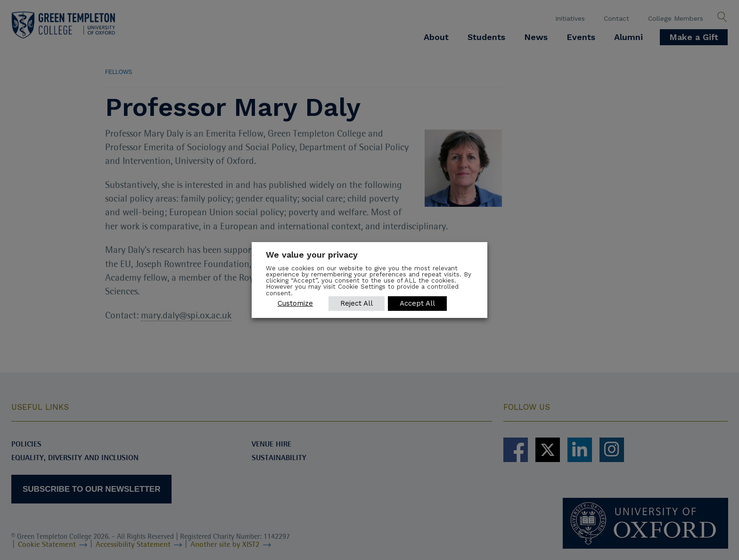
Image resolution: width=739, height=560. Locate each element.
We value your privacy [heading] (312, 255)
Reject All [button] (357, 303)
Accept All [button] (418, 303)
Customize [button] (295, 303)
